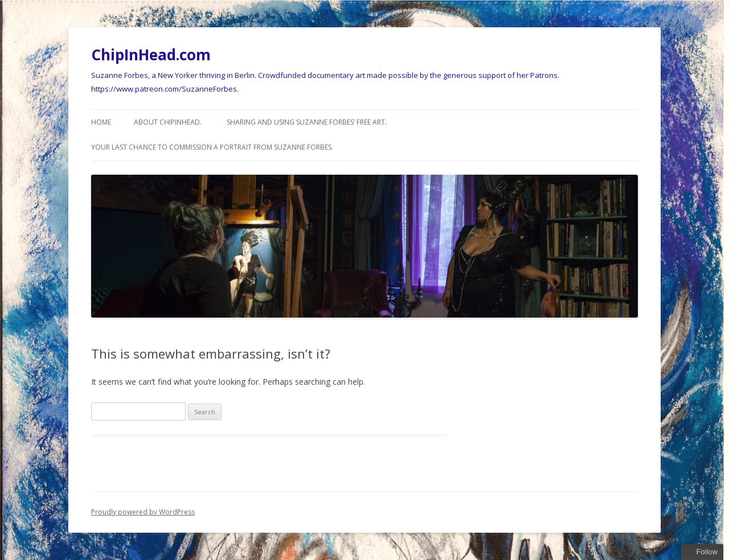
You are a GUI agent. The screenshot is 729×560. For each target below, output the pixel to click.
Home (101, 122)
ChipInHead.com (151, 55)
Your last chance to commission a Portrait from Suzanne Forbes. (212, 147)
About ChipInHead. (168, 122)
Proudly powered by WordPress (143, 512)
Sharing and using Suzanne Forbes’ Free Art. (307, 122)
